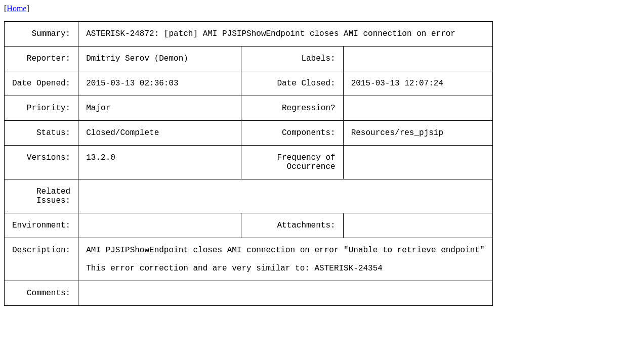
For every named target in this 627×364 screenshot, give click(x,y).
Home (16, 8)
